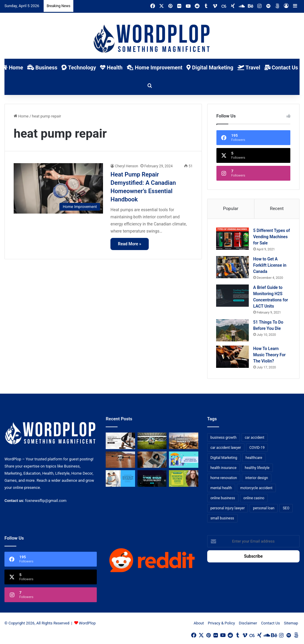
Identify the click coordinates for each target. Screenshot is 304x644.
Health (111, 67)
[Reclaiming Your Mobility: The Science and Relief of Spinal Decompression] (120, 479)
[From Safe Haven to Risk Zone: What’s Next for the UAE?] (183, 441)
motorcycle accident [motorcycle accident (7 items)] (256, 489)
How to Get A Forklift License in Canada (270, 265)
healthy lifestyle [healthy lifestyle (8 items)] (257, 468)
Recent (277, 209)
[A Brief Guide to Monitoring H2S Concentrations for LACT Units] (233, 296)
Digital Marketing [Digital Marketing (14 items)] (224, 458)
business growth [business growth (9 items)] (224, 438)
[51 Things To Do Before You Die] (233, 331)
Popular (231, 209)
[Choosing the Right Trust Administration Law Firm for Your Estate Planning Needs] (120, 441)
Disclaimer (248, 624)
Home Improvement (155, 67)
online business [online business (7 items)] (223, 499)
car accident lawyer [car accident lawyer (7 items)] (226, 448)
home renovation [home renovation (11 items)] (224, 478)
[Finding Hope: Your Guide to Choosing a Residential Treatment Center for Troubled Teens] (183, 479)
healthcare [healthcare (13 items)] (254, 458)
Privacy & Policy (221, 624)
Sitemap (291, 624)
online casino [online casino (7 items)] (254, 499)
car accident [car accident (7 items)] (255, 438)
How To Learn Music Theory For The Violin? (270, 355)
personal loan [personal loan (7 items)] (264, 509)
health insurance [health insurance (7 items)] (224, 468)
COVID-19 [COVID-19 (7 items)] (257, 448)
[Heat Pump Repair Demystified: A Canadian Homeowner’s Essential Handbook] (58, 188)
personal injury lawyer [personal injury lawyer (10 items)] (228, 509)
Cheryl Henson (126, 166)
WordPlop (87, 624)
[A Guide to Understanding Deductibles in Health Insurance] (183, 460)
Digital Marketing (210, 67)
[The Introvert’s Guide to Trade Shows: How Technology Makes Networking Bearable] (152, 479)
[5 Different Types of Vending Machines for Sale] (233, 239)
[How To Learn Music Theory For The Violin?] (233, 357)
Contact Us (281, 67)
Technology (79, 67)
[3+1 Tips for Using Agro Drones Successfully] (120, 460)
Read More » (129, 244)
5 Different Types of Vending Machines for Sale (272, 237)
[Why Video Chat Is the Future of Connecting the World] (152, 460)
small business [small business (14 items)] (222, 519)
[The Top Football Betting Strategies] (152, 441)
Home (21, 116)
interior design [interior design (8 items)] (256, 478)
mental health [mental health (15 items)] (221, 489)
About (199, 624)
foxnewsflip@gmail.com (46, 501)
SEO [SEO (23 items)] (286, 509)
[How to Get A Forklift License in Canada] (233, 267)
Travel (249, 67)
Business (42, 67)
